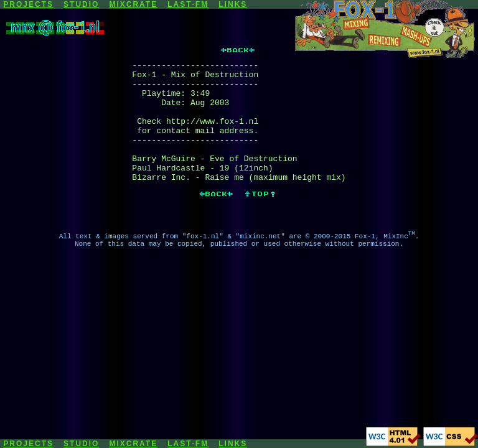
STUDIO (81, 4)
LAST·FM (188, 4)
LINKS (233, 4)
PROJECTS (28, 4)
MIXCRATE (133, 4)
